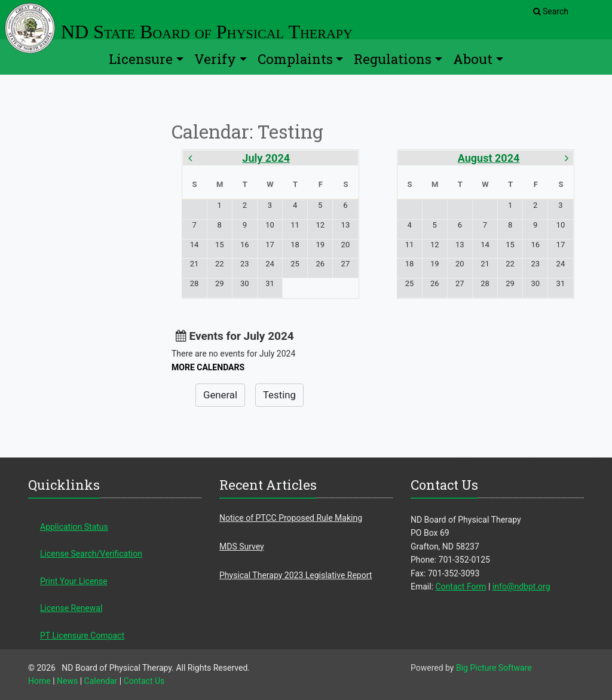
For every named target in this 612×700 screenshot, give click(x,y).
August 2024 (489, 158)
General (220, 395)
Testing (279, 395)
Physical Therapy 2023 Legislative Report (296, 575)
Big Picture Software (494, 668)
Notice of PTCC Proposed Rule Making (291, 518)
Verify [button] (215, 59)
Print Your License (74, 581)
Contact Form (461, 587)
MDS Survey (242, 547)
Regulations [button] (393, 59)
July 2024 (266, 158)
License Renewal (71, 608)
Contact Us (144, 681)
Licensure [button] (141, 59)
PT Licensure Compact (82, 635)
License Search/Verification (91, 554)
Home (39, 681)
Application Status (74, 527)
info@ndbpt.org (521, 587)
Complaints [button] (295, 59)
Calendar (101, 681)
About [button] (473, 59)
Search (551, 11)
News (67, 681)
